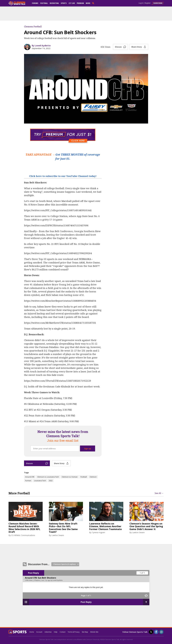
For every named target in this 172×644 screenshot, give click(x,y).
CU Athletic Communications (23, 535)
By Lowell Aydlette (41, 46)
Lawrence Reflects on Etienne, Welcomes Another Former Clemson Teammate (105, 526)
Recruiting (54, 3)
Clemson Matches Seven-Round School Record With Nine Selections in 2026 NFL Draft (24, 528)
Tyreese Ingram (98, 532)
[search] (94, 3)
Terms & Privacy (74, 632)
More (88, 3)
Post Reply (33, 573)
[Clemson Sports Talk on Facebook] (156, 632)
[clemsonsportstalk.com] (19, 3)
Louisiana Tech (40, 481)
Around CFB (30, 477)
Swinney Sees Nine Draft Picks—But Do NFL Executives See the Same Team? (63, 528)
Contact (63, 632)
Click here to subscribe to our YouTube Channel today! (63, 176)
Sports (64, 3)
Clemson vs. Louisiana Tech (48, 477)
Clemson (93, 477)
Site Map (85, 632)
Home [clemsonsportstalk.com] (32, 632)
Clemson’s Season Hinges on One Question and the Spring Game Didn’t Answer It (146, 526)
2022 (51, 481)
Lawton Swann (58, 535)
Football (44, 3)
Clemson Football (33, 26)
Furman (28, 481)
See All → (159, 493)
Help (56, 632)
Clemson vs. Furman (70, 477)
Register (148, 3)
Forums (35, 3)
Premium (80, 3)
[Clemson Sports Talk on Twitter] (151, 632)
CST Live (72, 3)
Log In (141, 3)
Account (39, 632)
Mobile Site (94, 632)
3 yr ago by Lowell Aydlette (54, 580)
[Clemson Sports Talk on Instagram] (161, 632)
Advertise (48, 632)
